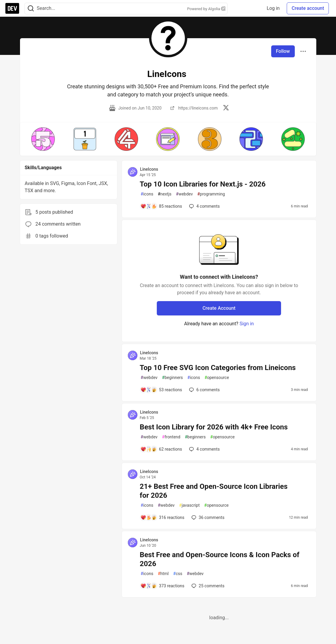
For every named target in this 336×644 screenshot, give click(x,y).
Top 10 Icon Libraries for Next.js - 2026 (203, 184)
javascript (190, 505)
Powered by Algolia (206, 9)
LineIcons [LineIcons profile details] (149, 169)
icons (147, 194)
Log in (273, 8)
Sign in (247, 324)
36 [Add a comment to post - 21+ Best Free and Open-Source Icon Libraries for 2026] (207, 517)
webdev (184, 194)
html (163, 574)
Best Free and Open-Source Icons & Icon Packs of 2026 (220, 559)
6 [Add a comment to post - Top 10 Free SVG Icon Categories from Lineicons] (204, 390)
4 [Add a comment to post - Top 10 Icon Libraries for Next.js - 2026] (204, 206)
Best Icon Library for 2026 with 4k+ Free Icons (214, 427)
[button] (43, 139)
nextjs (165, 194)
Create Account (219, 308)
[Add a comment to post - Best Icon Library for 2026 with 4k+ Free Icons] (161, 449)
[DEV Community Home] (12, 8)
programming (211, 194)
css (178, 574)
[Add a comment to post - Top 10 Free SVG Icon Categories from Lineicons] (161, 390)
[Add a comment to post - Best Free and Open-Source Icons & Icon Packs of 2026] (162, 586)
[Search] (31, 9)
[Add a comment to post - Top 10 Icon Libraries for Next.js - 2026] (161, 206)
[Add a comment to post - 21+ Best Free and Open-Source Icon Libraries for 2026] (162, 517)
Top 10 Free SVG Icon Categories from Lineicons (218, 368)
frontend (171, 437)
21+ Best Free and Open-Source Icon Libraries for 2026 (214, 491)
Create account (308, 8)
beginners (172, 378)
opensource (217, 378)
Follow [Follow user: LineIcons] (283, 51)
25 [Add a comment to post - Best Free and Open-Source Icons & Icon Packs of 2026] (207, 586)
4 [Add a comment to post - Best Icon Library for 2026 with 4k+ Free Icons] (204, 449)
